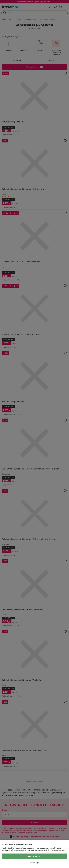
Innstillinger (34, 862)
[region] (34, 854)
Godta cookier (35, 856)
